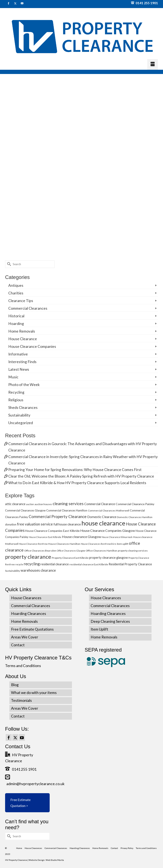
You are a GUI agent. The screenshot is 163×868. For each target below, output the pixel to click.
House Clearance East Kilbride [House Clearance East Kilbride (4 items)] (45, 537)
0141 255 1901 (144, 3)
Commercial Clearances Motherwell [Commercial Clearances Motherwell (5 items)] (109, 511)
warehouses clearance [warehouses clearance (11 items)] (38, 570)
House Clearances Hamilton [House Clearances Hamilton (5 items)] (64, 544)
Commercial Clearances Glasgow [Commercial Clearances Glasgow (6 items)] (25, 510)
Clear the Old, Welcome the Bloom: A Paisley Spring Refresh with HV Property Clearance (81, 476)
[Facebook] (9, 737)
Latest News (19, 369)
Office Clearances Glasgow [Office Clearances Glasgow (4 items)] (71, 551)
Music (13, 377)
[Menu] (153, 64)
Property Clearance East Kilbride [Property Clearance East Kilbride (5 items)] (70, 558)
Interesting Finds (22, 362)
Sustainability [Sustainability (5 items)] (13, 571)
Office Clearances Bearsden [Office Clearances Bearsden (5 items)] (40, 551)
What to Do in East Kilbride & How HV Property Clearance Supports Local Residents (77, 483)
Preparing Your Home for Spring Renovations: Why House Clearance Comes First (75, 470)
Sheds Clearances (23, 408)
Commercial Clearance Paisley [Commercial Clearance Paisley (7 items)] (135, 504)
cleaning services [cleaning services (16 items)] (68, 504)
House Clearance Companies (32, 346)
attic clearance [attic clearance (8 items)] (15, 504)
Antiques (16, 285)
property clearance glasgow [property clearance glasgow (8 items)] (108, 557)
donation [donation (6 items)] (11, 524)
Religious (16, 400)
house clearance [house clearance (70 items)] (103, 523)
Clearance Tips (21, 301)
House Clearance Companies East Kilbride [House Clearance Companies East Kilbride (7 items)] (52, 531)
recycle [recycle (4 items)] (19, 564)
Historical (16, 316)
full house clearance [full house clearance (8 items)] (67, 524)
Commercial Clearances (28, 308)
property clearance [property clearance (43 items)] (28, 557)
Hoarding (16, 324)
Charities (16, 293)
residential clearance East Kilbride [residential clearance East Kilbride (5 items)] (89, 564)
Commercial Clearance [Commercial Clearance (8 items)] (100, 504)
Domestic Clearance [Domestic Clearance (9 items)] (102, 517)
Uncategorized (21, 423)
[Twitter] (15, 737)
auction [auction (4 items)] (30, 504)
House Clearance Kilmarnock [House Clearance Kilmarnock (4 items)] (117, 537)
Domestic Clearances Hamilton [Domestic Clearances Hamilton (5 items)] (135, 517)
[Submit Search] (8, 264)
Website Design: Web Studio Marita (46, 860)
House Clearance (23, 339)
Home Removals (22, 331)
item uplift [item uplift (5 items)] (122, 544)
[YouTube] (22, 737)
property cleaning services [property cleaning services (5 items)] (133, 551)
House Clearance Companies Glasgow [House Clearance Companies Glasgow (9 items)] (108, 531)
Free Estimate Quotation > (20, 803)
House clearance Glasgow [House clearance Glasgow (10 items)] (81, 537)
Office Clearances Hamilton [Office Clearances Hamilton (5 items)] (101, 551)
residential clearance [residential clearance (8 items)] (55, 564)
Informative (18, 354)
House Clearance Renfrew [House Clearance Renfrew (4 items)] (33, 544)
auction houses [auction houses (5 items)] (43, 504)
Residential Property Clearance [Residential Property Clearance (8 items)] (130, 564)
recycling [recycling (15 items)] (32, 564)
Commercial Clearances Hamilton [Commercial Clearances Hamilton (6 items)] (67, 510)
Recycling (16, 392)
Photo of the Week (24, 385)
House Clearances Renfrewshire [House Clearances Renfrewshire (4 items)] (98, 544)
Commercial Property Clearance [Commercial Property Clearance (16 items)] (58, 516)
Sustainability (19, 415)
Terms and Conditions (23, 666)
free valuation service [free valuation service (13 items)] (35, 524)
